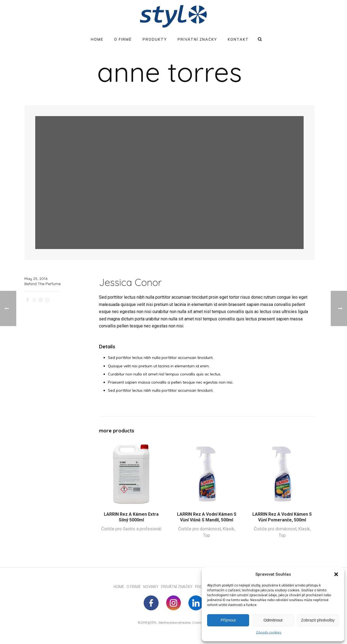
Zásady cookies (269, 632)
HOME (120, 587)
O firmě (123, 39)
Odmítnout (273, 620)
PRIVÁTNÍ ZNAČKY (178, 587)
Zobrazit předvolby (318, 620)
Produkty (155, 39)
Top (207, 535)
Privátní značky (197, 39)
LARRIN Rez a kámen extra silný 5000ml (131, 517)
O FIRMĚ (135, 587)
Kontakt (238, 39)
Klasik (228, 529)
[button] (336, 574)
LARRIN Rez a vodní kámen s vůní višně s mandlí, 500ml (207, 517)
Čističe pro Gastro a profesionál (131, 529)
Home (97, 39)
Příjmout (228, 620)
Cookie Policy (201, 623)
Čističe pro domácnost (200, 529)
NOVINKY (152, 587)
